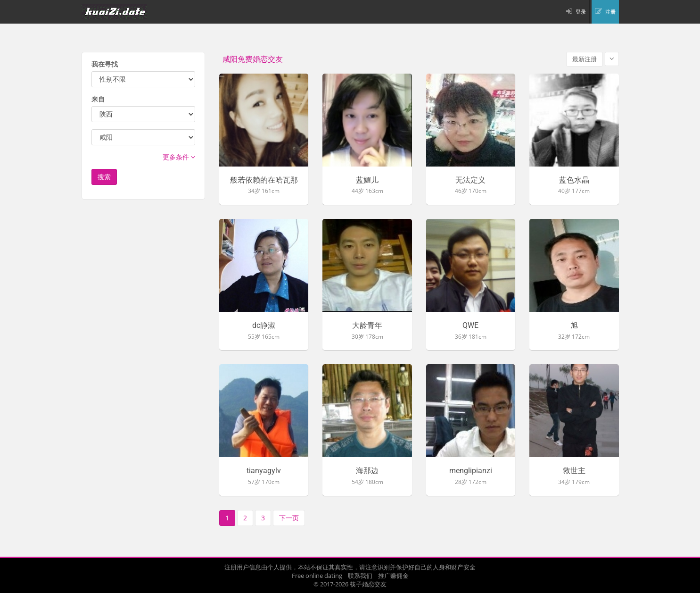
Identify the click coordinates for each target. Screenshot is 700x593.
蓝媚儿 (367, 180)
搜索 (104, 177)
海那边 (367, 471)
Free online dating (317, 576)
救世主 (574, 471)
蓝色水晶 (574, 180)
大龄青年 (367, 326)
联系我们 (360, 576)
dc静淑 (264, 326)
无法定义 (470, 180)
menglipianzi (471, 471)
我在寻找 (105, 64)
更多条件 (179, 157)
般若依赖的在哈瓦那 (264, 180)
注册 (610, 12)
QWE (470, 326)
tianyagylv (264, 471)
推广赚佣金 (393, 576)
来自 (98, 99)
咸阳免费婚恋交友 (253, 59)
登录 (581, 12)
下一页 (289, 518)
